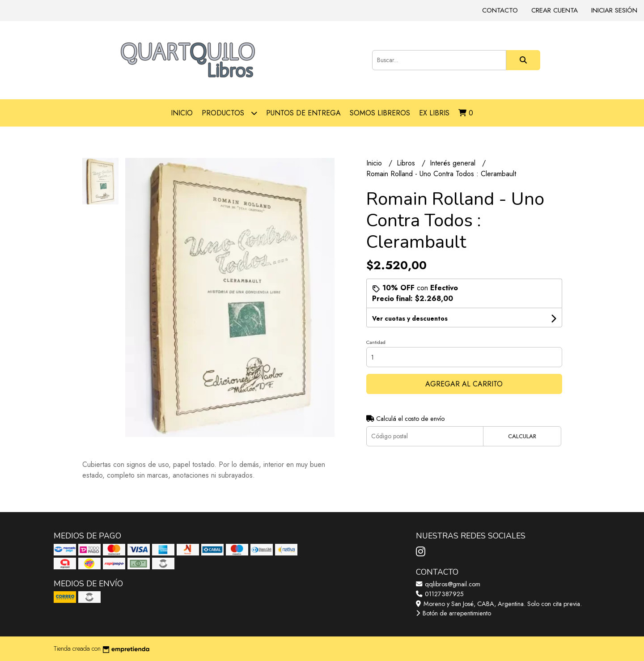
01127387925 (440, 594)
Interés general (454, 163)
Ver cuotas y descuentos (410, 318)
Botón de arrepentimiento (453, 613)
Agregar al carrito (464, 384)
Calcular (522, 436)
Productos (229, 113)
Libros (407, 163)
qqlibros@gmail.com (448, 584)
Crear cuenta (555, 10)
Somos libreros (380, 113)
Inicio (182, 113)
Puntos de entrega (303, 113)
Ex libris (434, 113)
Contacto (500, 10)
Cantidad (376, 342)
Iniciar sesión (614, 10)
